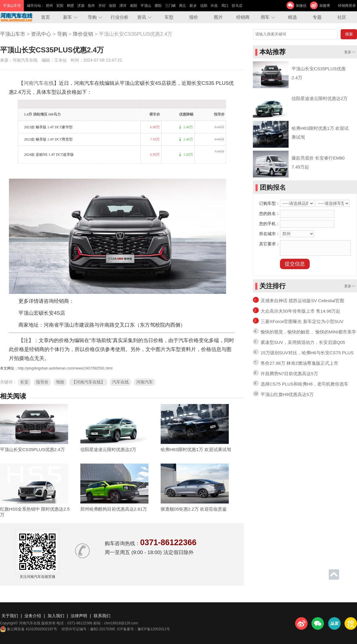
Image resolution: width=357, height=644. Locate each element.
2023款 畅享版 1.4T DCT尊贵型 (48, 139)
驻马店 (237, 6)
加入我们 (56, 616)
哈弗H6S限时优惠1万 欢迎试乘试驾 (196, 449)
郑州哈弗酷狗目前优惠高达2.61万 (114, 509)
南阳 (134, 6)
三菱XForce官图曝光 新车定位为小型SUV (302, 321)
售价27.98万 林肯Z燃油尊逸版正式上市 (299, 363)
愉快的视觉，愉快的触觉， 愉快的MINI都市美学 (308, 332)
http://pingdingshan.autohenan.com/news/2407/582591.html (65, 368)
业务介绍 (33, 616)
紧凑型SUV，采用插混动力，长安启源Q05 (303, 342)
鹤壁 (71, 6)
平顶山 (146, 6)
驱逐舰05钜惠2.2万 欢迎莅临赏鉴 (194, 509)
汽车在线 (120, 382)
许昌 (214, 6)
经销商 (243, 17)
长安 (24, 382)
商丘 (183, 6)
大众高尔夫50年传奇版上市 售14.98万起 (300, 311)
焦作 (91, 6)
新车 (68, 17)
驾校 (60, 382)
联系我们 (102, 616)
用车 (265, 17)
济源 (81, 6)
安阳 (60, 6)
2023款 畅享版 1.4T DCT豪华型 (48, 127)
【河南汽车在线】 (88, 382)
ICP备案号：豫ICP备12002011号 (144, 629)
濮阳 (158, 6)
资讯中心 (41, 34)
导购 (92, 17)
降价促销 (83, 34)
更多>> (350, 52)
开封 (102, 6)
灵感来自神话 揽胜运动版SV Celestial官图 (302, 301)
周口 (225, 6)
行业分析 (120, 17)
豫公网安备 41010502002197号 (29, 629)
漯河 (123, 6)
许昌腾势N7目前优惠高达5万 (289, 374)
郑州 (49, 6)
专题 (317, 17)
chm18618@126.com (121, 623)
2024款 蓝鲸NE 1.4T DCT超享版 (49, 155)
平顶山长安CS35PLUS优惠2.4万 (32, 449)
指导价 (42, 382)
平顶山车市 (13, 34)
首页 (46, 17)
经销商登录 (347, 6)
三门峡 (170, 6)
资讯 (142, 17)
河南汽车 (145, 382)
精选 (292, 17)
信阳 (204, 6)
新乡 (193, 6)
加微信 (301, 6)
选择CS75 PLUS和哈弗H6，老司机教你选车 (304, 384)
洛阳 (112, 6)
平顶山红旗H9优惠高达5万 (287, 394)
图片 (218, 17)
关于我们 (10, 616)
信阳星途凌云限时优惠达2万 (108, 449)
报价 (194, 17)
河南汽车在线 (39, 83)
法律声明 (79, 616)
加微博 (325, 6)
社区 (342, 17)
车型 (169, 17)
